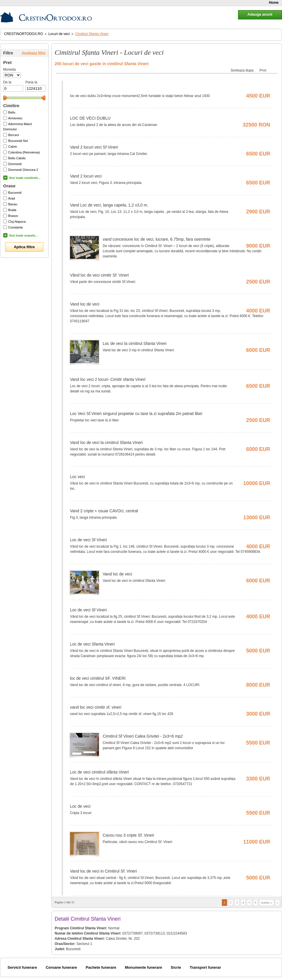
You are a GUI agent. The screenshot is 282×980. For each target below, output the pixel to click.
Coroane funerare (61, 967)
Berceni (13, 135)
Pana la (31, 82)
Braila (12, 210)
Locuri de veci (59, 34)
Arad (11, 198)
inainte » (266, 902)
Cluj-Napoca (17, 222)
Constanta (15, 227)
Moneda (9, 70)
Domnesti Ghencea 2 (23, 170)
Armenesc (15, 118)
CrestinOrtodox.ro (23, 34)
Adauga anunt (260, 14)
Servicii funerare (22, 967)
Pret (263, 70)
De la (7, 82)
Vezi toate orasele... (23, 235)
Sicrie (176, 967)
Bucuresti (15, 193)
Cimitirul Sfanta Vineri (92, 34)
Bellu (12, 112)
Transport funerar (205, 967)
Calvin (13, 147)
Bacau (13, 204)
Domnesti (15, 164)
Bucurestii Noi (18, 141)
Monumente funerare (144, 967)
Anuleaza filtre (34, 53)
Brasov (13, 216)
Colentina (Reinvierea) (24, 152)
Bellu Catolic (17, 158)
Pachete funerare (101, 967)
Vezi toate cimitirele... (25, 178)
